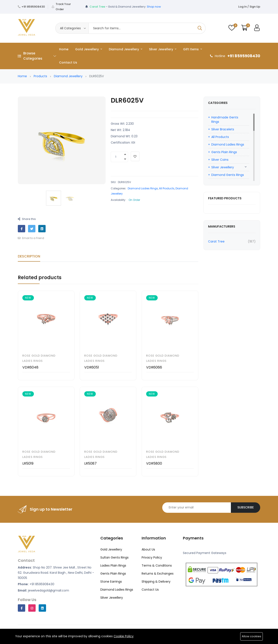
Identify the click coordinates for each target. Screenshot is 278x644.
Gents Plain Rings (224, 152)
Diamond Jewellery (126, 49)
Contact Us (68, 62)
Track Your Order (63, 7)
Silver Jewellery (163, 49)
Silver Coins (220, 160)
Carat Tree (216, 241)
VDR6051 (92, 367)
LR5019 (28, 463)
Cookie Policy (124, 636)
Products (40, 76)
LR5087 (90, 463)
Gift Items (193, 49)
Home (64, 49)
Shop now (154, 7)
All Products (167, 188)
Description (29, 256)
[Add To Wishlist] (135, 156)
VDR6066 (154, 367)
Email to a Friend (31, 238)
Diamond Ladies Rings (143, 188)
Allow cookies (252, 636)
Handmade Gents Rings (225, 120)
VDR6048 (30, 367)
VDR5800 (154, 463)
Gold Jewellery (89, 49)
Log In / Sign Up (249, 7)
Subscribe (246, 507)
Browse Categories (37, 56)
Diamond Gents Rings (228, 175)
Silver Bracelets (223, 129)
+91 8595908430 (33, 7)
